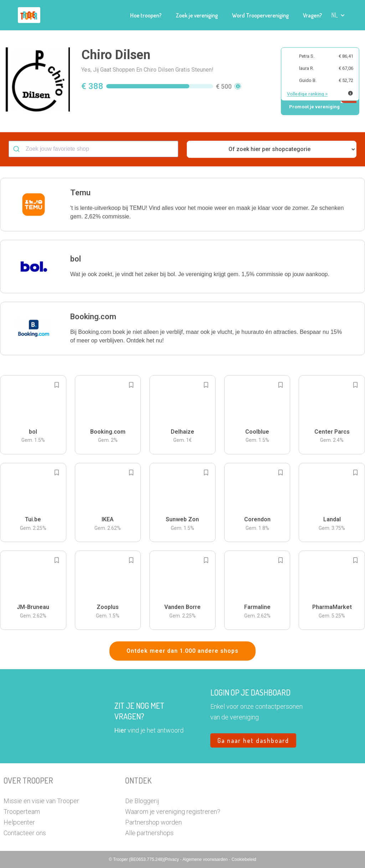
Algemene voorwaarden (206, 859)
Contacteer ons (25, 833)
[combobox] (93, 149)
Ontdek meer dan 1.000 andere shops (182, 651)
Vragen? (312, 15)
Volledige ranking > (307, 94)
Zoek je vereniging (197, 15)
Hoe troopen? (146, 15)
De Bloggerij (142, 801)
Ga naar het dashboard (253, 740)
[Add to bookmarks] (57, 385)
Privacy (173, 859)
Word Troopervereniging (260, 15)
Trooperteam (22, 812)
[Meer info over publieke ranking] (350, 93)
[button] (338, 15)
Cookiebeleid (244, 859)
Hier (120, 730)
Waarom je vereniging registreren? (173, 812)
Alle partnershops (149, 833)
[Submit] (17, 149)
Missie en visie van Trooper (41, 801)
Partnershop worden (153, 822)
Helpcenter (19, 822)
